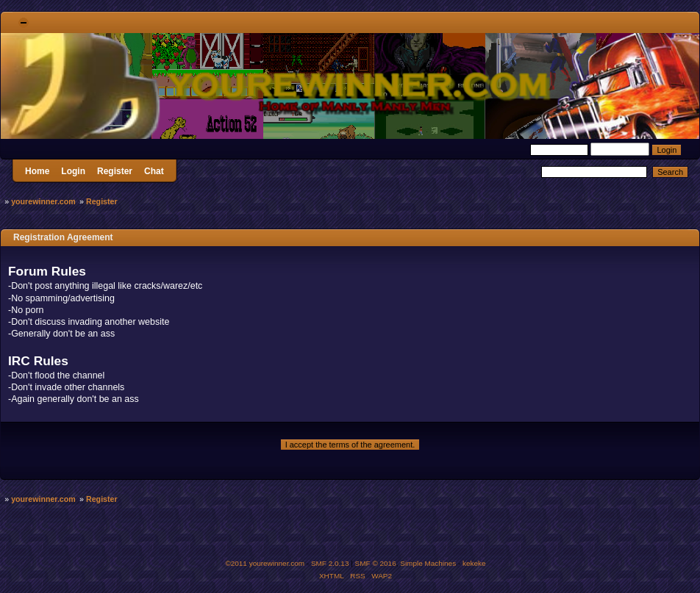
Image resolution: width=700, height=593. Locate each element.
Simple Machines (428, 563)
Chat (154, 171)
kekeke (474, 563)
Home (37, 171)
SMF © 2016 (376, 563)
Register (115, 171)
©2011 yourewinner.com (265, 563)
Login (73, 171)
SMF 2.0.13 (330, 563)
